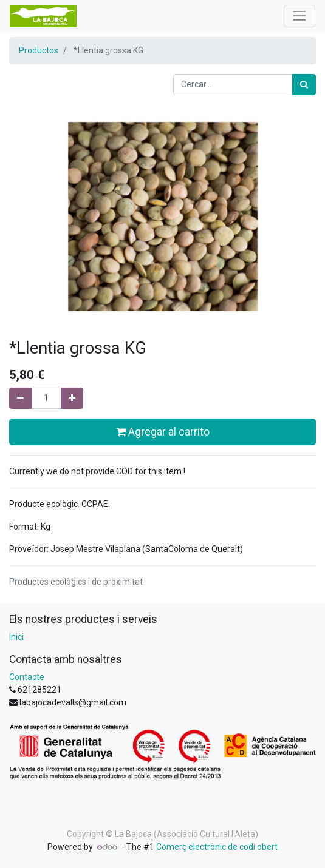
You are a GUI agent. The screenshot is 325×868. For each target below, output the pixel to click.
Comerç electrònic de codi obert (217, 847)
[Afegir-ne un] (72, 398)
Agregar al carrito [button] (163, 432)
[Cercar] (304, 85)
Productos (39, 50)
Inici (16, 637)
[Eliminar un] (20, 398)
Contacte (27, 677)
